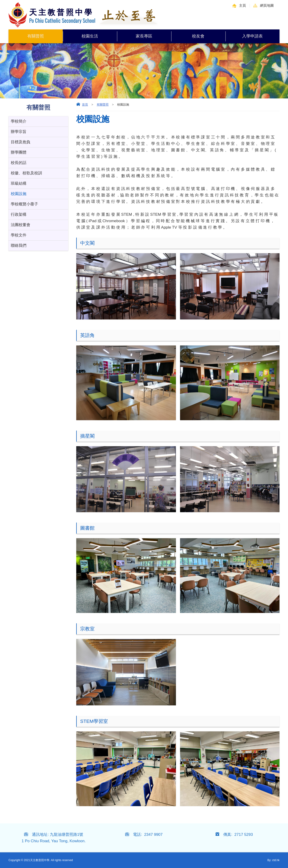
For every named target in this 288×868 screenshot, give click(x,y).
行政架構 (19, 214)
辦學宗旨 (19, 132)
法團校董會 (21, 225)
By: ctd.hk (273, 860)
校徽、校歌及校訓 (26, 173)
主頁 (243, 5)
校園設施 (19, 194)
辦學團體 (19, 152)
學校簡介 (19, 121)
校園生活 (99, 34)
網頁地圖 (267, 5)
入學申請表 (252, 36)
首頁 (85, 105)
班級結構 (19, 183)
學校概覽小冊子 (24, 204)
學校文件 (19, 235)
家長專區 (153, 34)
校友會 (198, 36)
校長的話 (19, 163)
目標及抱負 (21, 142)
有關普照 (45, 34)
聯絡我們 (19, 246)
